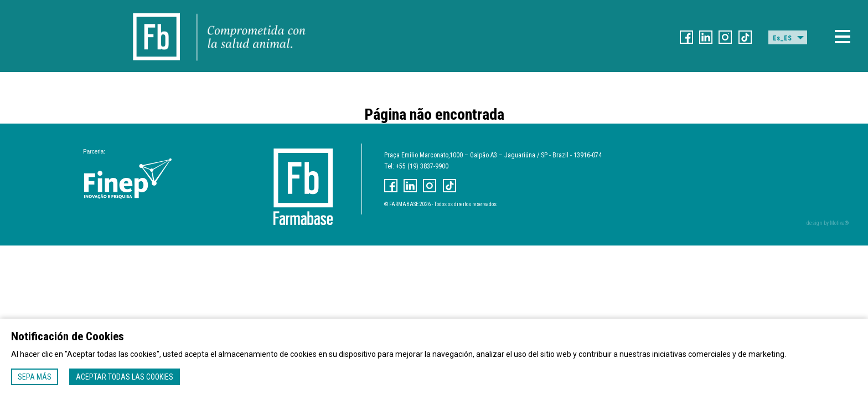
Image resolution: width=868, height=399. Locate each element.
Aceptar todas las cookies (125, 377)
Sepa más (35, 377)
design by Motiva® (828, 223)
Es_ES (782, 38)
